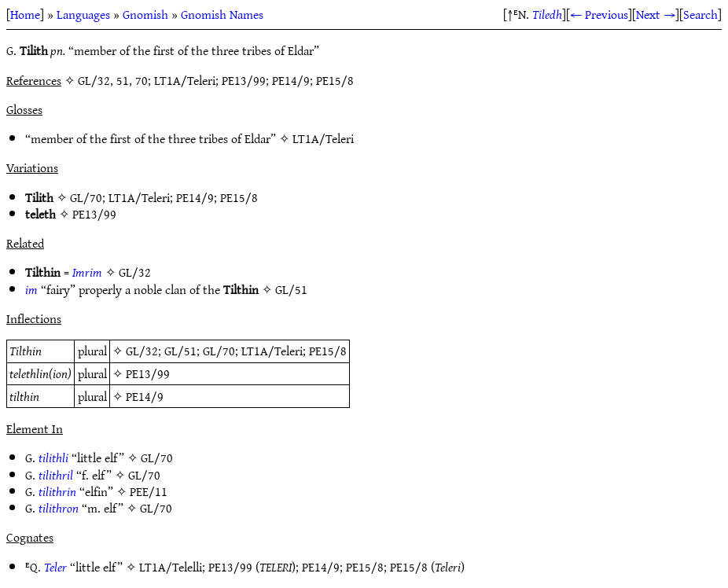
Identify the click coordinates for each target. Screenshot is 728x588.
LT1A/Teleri (323, 138)
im (31, 289)
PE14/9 (195, 197)
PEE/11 (149, 491)
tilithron (59, 508)
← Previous (599, 14)
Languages (83, 14)
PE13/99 (94, 214)
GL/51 (291, 289)
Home (25, 14)
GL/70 (86, 197)
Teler (55, 567)
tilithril (56, 475)
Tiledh (547, 14)
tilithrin (57, 491)
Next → (656, 14)
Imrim (87, 272)
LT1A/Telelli (171, 567)
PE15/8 (239, 197)
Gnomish (145, 14)
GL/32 (135, 272)
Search (700, 14)
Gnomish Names (222, 14)
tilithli (53, 458)
